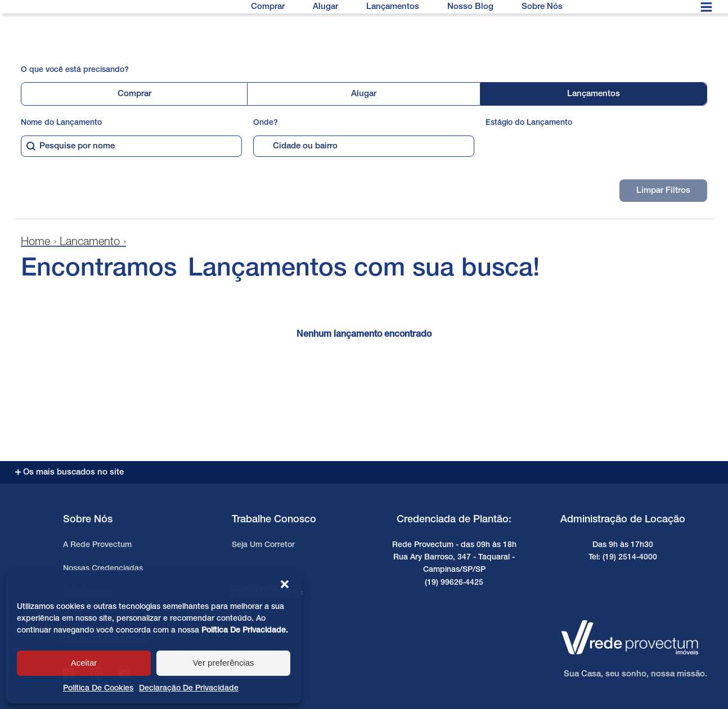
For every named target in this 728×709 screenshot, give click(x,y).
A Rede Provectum (97, 545)
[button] (285, 584)
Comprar (268, 7)
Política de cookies (98, 688)
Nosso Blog (470, 7)
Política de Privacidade (244, 631)
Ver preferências (223, 663)
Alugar (325, 7)
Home (35, 242)
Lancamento (90, 242)
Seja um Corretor (263, 545)
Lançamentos (393, 7)
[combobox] (131, 146)
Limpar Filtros (663, 191)
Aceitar (84, 663)
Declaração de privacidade (189, 688)
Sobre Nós (542, 7)
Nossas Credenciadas (103, 569)
